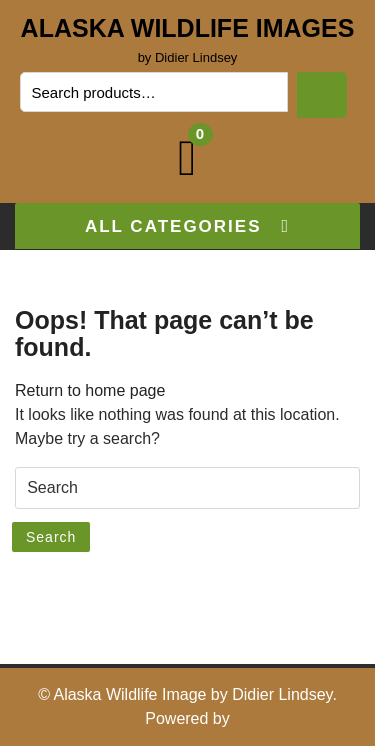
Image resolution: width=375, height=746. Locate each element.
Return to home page (90, 390)
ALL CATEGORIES (187, 226)
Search (322, 95)
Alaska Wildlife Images (188, 28)
